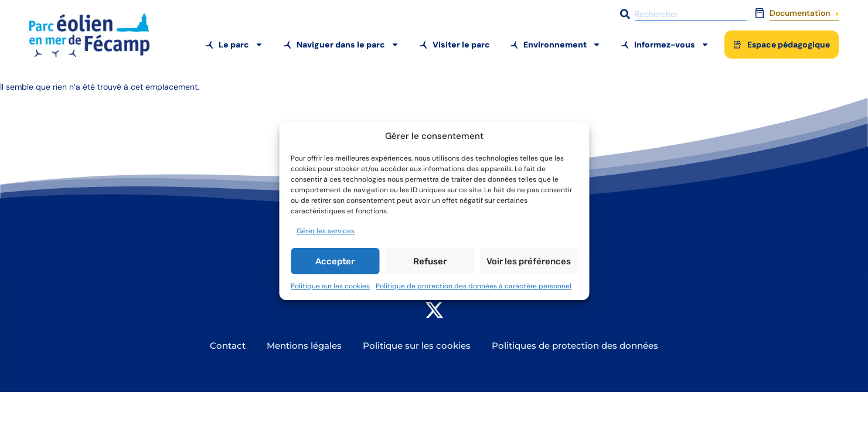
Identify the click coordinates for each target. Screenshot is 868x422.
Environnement (562, 45)
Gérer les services (326, 231)
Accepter (335, 261)
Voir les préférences (529, 261)
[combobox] (682, 14)
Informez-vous (672, 45)
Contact (228, 346)
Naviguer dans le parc (348, 45)
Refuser (430, 261)
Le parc (241, 45)
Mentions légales (304, 346)
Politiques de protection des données (575, 346)
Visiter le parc (461, 45)
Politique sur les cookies (330, 286)
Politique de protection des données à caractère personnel (474, 286)
